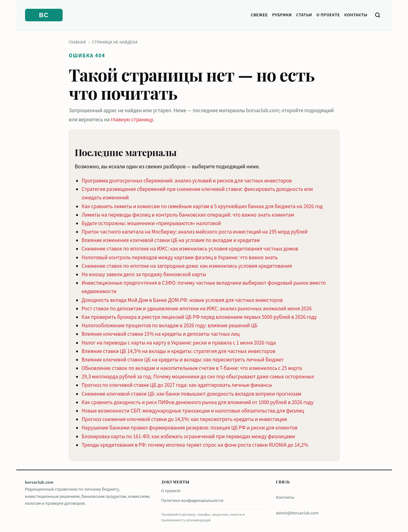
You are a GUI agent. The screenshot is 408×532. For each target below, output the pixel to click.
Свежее (259, 15)
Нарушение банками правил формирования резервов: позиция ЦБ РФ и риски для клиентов (190, 428)
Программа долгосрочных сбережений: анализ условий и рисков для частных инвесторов (187, 181)
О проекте (328, 15)
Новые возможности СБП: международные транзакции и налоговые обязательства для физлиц (193, 411)
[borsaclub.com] (44, 15)
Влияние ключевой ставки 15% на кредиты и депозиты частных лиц (161, 334)
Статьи (304, 15)
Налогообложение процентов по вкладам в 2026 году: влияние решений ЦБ (170, 326)
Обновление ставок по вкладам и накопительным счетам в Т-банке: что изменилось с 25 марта (192, 368)
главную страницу (132, 120)
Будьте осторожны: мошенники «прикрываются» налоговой (151, 224)
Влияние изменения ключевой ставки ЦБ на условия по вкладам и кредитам (171, 240)
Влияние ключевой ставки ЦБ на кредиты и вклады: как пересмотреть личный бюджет (183, 360)
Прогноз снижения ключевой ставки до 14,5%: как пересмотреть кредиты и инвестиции (184, 419)
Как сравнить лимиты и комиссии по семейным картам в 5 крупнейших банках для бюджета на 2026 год (202, 207)
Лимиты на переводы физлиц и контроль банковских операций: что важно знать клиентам (188, 215)
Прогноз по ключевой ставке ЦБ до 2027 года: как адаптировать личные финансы (177, 385)
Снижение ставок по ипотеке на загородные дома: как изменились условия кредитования (187, 266)
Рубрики (282, 15)
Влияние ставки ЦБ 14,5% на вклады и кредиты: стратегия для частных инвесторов (179, 351)
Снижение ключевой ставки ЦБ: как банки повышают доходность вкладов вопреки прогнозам (192, 394)
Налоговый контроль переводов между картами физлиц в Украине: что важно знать (180, 258)
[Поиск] (378, 15)
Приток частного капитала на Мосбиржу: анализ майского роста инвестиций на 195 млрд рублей (195, 232)
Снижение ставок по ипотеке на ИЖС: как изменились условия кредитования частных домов (190, 249)
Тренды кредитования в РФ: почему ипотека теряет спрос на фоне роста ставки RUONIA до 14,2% (195, 445)
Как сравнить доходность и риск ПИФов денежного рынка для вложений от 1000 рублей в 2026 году (198, 403)
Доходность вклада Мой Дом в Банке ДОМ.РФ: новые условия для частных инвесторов (182, 300)
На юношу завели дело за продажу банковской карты (144, 275)
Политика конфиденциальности (192, 501)
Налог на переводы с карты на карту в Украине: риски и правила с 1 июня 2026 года (179, 343)
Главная (77, 42)
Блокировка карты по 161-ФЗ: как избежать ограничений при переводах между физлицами (188, 437)
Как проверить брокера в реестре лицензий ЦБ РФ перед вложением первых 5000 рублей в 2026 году (199, 317)
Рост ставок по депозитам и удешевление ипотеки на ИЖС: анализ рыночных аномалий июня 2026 (197, 309)
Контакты (356, 15)
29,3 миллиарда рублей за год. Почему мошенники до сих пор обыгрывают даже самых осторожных (198, 377)
